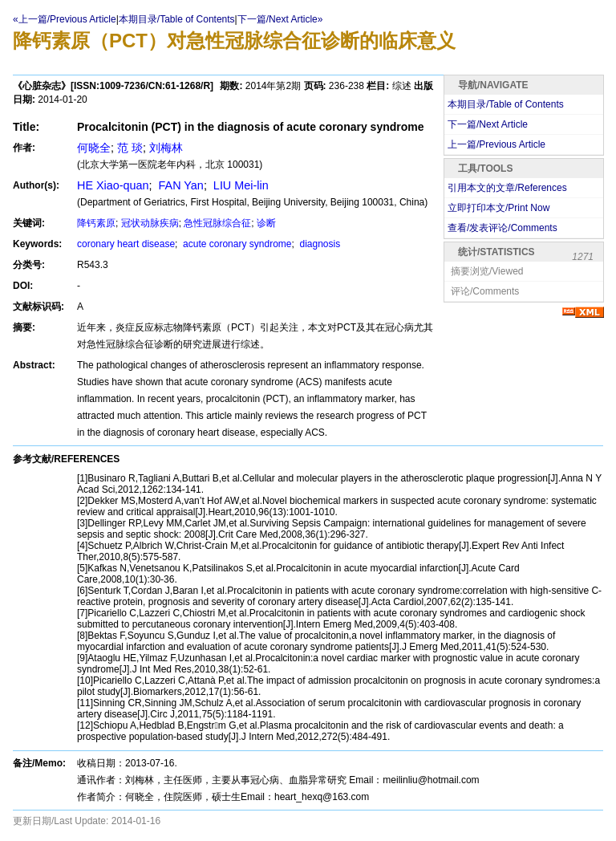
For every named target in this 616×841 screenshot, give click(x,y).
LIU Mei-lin (239, 185)
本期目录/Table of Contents (177, 19)
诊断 (266, 223)
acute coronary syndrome (236, 244)
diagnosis (318, 244)
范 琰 (130, 148)
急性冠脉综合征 (217, 223)
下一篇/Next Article (488, 124)
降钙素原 (96, 223)
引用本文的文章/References (507, 188)
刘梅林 (166, 148)
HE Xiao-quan (113, 185)
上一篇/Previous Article (496, 144)
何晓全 (94, 148)
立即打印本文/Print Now (498, 208)
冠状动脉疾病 (150, 223)
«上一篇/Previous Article (65, 19)
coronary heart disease (126, 244)
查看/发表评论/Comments (503, 228)
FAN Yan (180, 185)
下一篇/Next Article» (280, 19)
